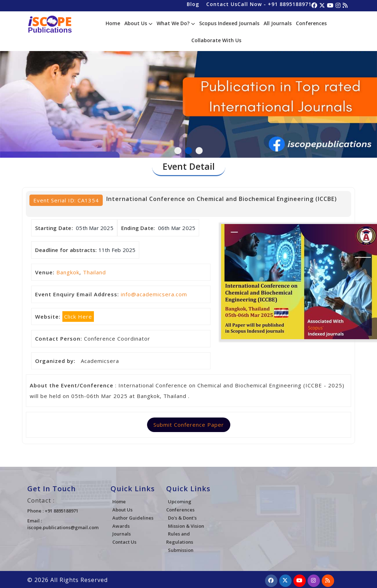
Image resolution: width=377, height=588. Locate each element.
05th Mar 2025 (95, 228)
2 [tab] (188, 151)
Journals (122, 534)
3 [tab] (199, 151)
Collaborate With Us (216, 40)
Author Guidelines (133, 518)
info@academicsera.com (154, 294)
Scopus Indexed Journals (229, 23)
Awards (121, 526)
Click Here (78, 317)
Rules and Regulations (180, 538)
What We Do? (176, 23)
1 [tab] (178, 151)
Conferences (311, 23)
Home (113, 23)
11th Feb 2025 (117, 250)
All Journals (278, 23)
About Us (138, 23)
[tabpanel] (188, 96)
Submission (181, 550)
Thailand (94, 272)
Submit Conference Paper (189, 425)
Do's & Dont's (182, 518)
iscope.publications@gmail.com (63, 527)
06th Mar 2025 (177, 228)
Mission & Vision (186, 526)
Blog (193, 4)
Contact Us (222, 4)
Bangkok (68, 272)
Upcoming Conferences (180, 506)
